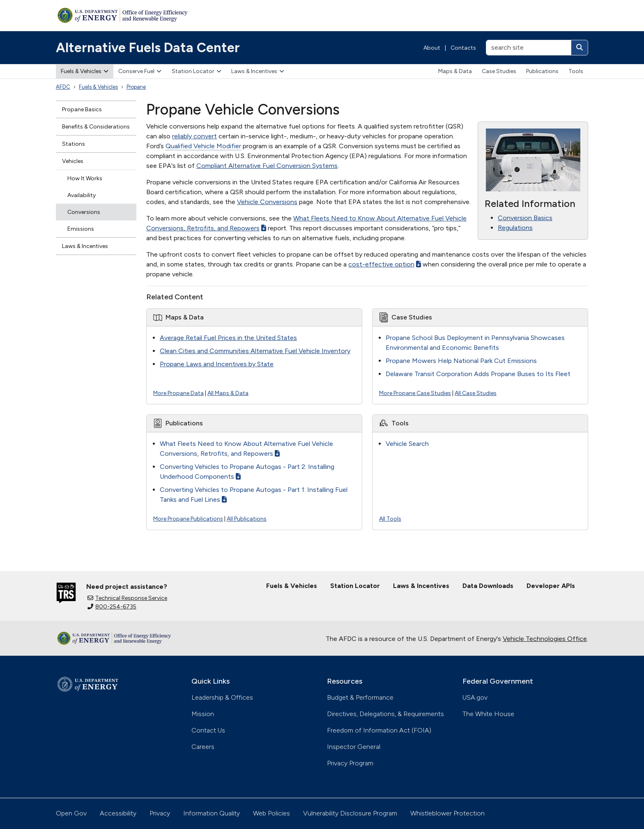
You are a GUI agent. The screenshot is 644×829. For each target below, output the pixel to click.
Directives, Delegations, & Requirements (385, 714)
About (432, 48)
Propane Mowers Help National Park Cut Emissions (461, 361)
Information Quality (212, 813)
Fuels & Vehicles (85, 71)
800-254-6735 (112, 607)
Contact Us (208, 730)
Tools (576, 71)
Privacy (160, 813)
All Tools (390, 519)
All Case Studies (476, 393)
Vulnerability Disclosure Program (350, 813)
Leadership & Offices (222, 697)
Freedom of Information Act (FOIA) (379, 730)
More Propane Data (178, 393)
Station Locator (197, 71)
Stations (74, 144)
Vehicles (73, 161)
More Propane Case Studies (415, 393)
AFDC (63, 87)
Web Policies (271, 813)
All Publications (247, 519)
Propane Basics (82, 109)
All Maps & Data (228, 393)
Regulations (515, 228)
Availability (82, 195)
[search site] (529, 48)
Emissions (81, 229)
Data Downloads (488, 586)
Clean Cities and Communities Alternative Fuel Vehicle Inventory (255, 351)
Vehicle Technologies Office (545, 639)
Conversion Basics (525, 218)
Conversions (84, 212)
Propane (136, 87)
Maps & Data (455, 71)
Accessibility (118, 813)
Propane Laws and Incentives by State (217, 364)
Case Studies (499, 71)
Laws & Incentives (258, 71)
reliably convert (194, 136)
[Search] (580, 48)
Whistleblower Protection (447, 813)
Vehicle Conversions (267, 202)
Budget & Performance (360, 697)
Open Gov (71, 813)
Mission (203, 714)
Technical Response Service (127, 598)
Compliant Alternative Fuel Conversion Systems (267, 166)
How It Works (85, 178)
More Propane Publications (188, 519)
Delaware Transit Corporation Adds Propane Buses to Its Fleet (478, 374)
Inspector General (354, 747)
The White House (488, 714)
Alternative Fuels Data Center (148, 48)
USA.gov (475, 697)
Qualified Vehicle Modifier (203, 146)
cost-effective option (385, 264)
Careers (203, 747)
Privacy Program (350, 763)
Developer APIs (551, 586)
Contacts (463, 48)
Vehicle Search (407, 444)
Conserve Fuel (140, 71)
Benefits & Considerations (96, 127)
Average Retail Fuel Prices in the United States (228, 338)
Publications (542, 71)
